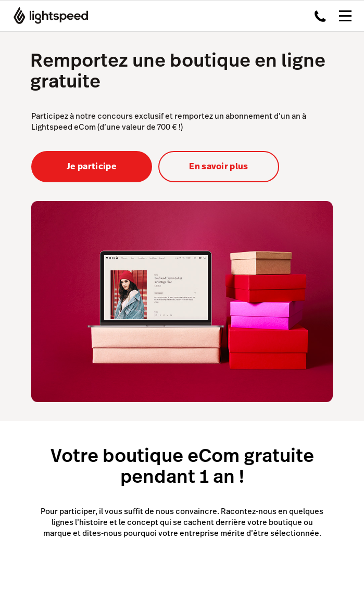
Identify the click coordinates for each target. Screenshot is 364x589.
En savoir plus (218, 166)
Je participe (92, 166)
